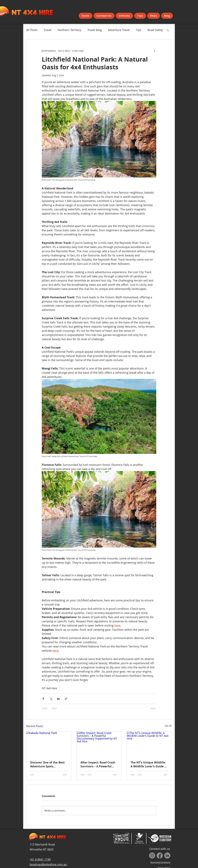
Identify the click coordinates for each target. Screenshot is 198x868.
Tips (139, 30)
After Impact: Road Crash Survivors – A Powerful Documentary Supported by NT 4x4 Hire (98, 764)
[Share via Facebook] (43, 699)
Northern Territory (69, 30)
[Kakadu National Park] (49, 744)
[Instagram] (152, 856)
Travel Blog (95, 30)
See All (168, 726)
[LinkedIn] (167, 856)
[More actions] (154, 51)
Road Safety (155, 30)
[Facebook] (160, 856)
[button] (168, 30)
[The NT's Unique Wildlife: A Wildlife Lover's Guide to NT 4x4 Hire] (149, 744)
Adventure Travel (119, 30)
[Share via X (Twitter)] (51, 699)
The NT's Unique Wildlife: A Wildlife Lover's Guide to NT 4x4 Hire (149, 764)
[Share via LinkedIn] (58, 699)
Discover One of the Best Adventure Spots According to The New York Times (47, 764)
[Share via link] (66, 699)
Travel (47, 30)
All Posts (32, 30)
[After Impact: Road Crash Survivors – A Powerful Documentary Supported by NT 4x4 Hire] (99, 744)
